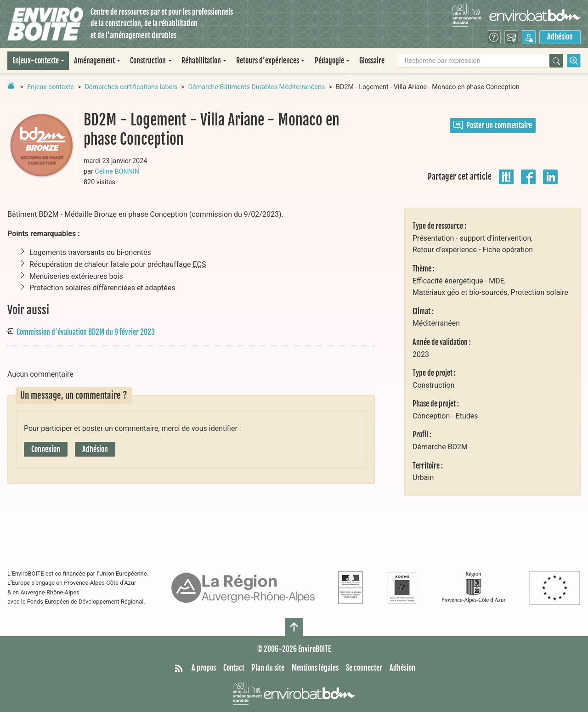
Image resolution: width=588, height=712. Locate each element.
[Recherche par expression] (473, 61)
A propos (204, 668)
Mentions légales (315, 668)
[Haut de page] (294, 627)
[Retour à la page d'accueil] (11, 85)
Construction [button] (148, 61)
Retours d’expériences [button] (268, 61)
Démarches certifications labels (131, 87)
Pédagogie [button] (329, 61)
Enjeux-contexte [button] (36, 61)
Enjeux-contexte (51, 87)
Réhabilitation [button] (201, 61)
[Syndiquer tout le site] (179, 668)
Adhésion (560, 37)
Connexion (46, 449)
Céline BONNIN (117, 172)
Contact (234, 668)
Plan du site (268, 668)
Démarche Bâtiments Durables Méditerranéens (257, 87)
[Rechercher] (556, 61)
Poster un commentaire (493, 125)
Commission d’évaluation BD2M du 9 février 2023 (86, 332)
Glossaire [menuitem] (372, 61)
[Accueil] (45, 24)
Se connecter (364, 668)
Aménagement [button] (94, 61)
